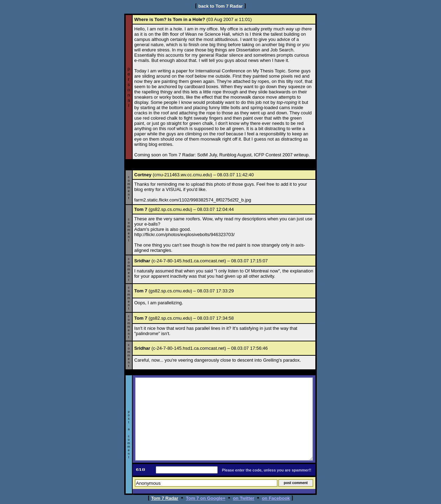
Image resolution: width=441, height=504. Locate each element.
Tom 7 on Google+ (206, 498)
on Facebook (276, 498)
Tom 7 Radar (165, 498)
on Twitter (243, 498)
